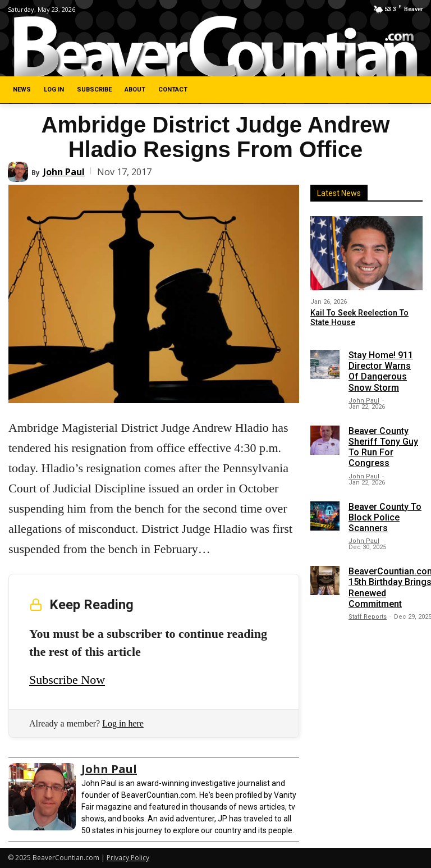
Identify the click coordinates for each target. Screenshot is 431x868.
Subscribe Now (67, 680)
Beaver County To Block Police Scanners (385, 517)
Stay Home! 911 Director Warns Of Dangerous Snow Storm (381, 371)
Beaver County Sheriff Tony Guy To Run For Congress (383, 447)
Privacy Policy (128, 858)
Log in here (123, 723)
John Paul (64, 172)
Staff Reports (368, 617)
